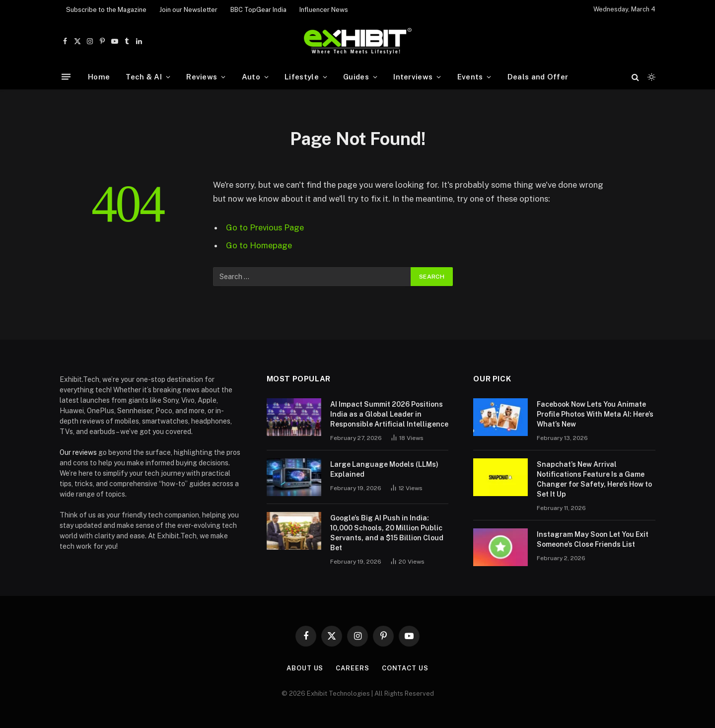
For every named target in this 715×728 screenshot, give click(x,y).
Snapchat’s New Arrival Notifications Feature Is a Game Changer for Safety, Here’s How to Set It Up (594, 479)
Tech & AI (144, 77)
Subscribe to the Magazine (106, 10)
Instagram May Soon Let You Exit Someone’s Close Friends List (593, 539)
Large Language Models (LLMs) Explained (384, 469)
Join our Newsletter (188, 10)
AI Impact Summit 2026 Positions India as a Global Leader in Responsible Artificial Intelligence (389, 414)
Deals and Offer (538, 77)
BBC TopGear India (258, 10)
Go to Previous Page (265, 227)
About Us (305, 668)
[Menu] (66, 77)
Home (99, 77)
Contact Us (405, 668)
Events (470, 77)
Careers (352, 668)
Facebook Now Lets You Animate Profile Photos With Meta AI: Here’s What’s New (595, 414)
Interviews (413, 77)
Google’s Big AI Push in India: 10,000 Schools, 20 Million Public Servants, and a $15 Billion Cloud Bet (387, 533)
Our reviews (78, 452)
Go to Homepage (259, 245)
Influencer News (324, 10)
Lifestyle (302, 77)
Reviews (202, 77)
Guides (356, 77)
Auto (251, 77)
